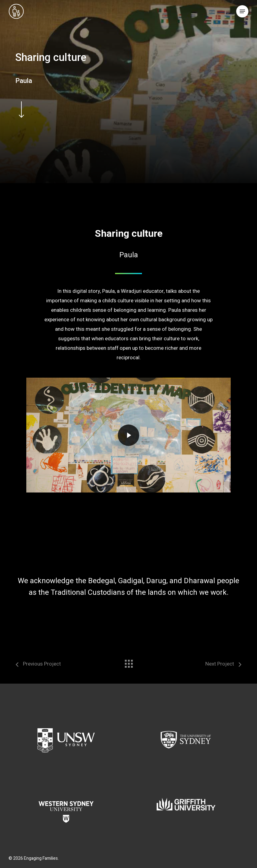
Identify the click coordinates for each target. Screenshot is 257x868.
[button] (242, 11)
